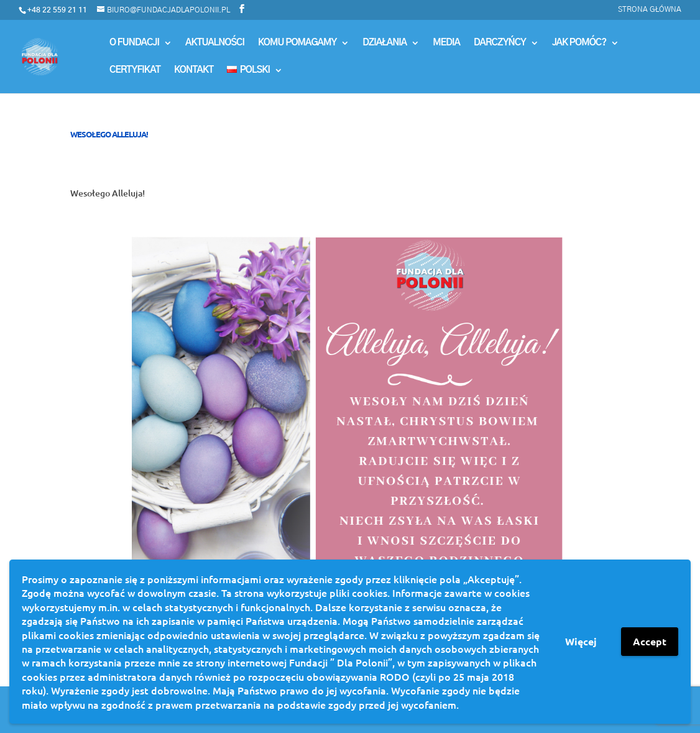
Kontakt (194, 70)
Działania (385, 43)
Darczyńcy (500, 43)
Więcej (581, 641)
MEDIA (446, 43)
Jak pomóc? (579, 43)
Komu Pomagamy (297, 43)
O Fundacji (134, 43)
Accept (650, 641)
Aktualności (215, 43)
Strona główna (650, 9)
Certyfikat (135, 70)
